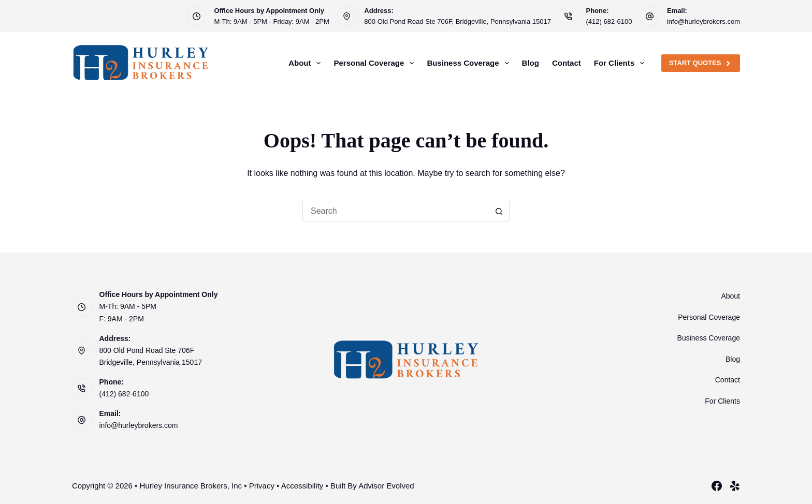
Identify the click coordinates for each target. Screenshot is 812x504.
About (307, 63)
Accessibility (302, 486)
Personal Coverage (376, 63)
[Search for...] (396, 211)
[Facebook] (717, 486)
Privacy (262, 486)
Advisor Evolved (386, 486)
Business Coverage (470, 63)
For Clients (621, 63)
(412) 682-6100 (609, 21)
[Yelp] (735, 486)
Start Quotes (701, 63)
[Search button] (499, 211)
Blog (531, 63)
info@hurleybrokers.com (704, 21)
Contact (567, 63)
